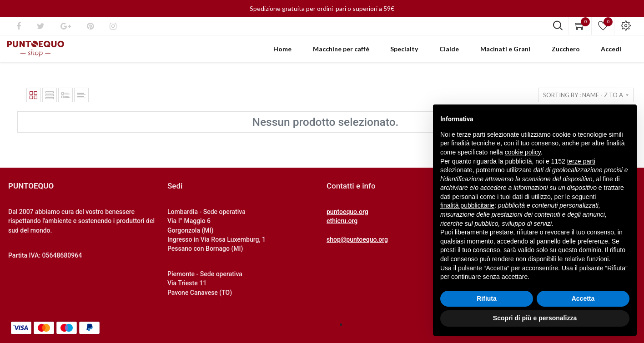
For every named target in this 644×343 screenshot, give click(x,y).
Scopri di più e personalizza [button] (535, 318)
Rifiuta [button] (487, 298)
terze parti (581, 161)
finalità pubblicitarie (467, 205)
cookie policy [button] (523, 152)
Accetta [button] (583, 298)
